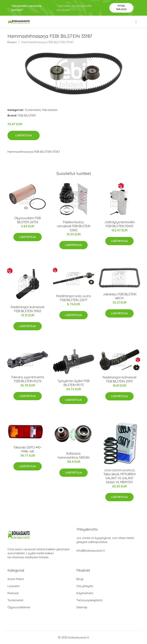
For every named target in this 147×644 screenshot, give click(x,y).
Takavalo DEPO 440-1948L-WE (28, 449)
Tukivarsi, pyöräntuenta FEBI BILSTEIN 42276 (28, 379)
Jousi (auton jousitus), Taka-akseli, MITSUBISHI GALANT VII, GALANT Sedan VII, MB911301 (119, 476)
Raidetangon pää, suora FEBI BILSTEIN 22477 (73, 298)
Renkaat (13, 593)
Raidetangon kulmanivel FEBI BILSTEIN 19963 (28, 309)
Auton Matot (16, 579)
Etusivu (12, 42)
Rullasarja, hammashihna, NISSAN (74, 455)
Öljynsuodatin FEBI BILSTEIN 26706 (28, 220)
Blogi (80, 579)
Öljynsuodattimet (19, 607)
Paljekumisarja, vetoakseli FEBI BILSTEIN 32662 (74, 226)
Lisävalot (13, 586)
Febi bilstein (50, 110)
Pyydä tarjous (121, 8)
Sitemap (82, 607)
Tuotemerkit (33, 110)
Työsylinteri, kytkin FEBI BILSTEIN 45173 (73, 383)
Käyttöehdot (85, 593)
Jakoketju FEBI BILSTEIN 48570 (120, 296)
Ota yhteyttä (85, 586)
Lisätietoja (24, 135)
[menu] (136, 22)
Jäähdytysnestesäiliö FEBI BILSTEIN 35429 (120, 224)
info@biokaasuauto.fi (91, 551)
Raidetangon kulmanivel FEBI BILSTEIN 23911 (119, 379)
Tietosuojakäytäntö (89, 600)
